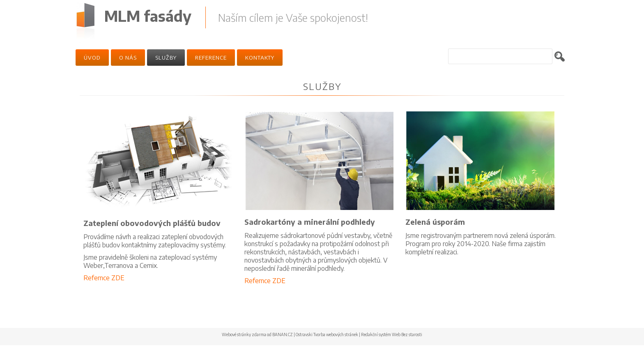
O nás (128, 58)
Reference (211, 58)
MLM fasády (148, 16)
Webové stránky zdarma (244, 334)
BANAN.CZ (283, 334)
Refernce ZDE (104, 278)
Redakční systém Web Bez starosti (392, 334)
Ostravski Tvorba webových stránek (327, 334)
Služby (166, 58)
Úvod (92, 58)
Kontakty (260, 58)
